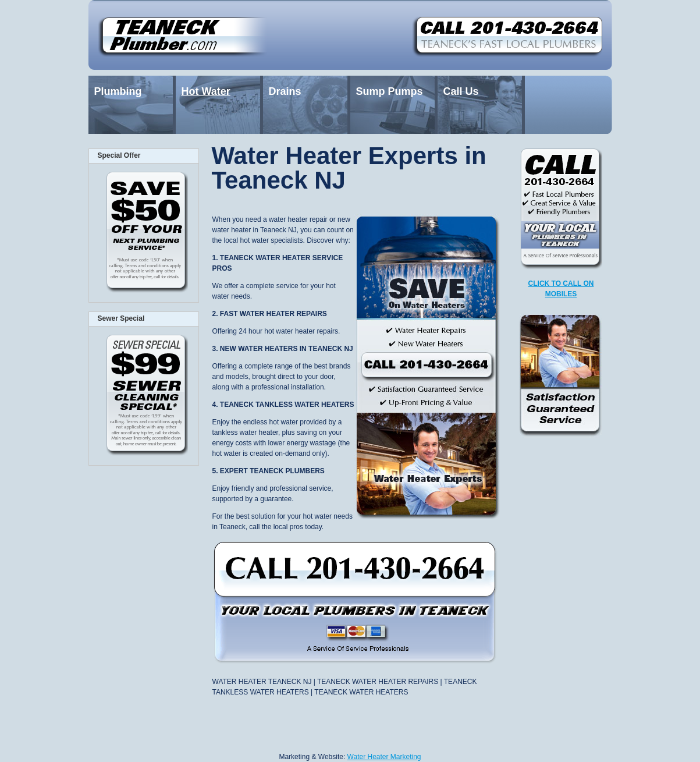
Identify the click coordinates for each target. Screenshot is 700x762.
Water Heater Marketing (384, 757)
